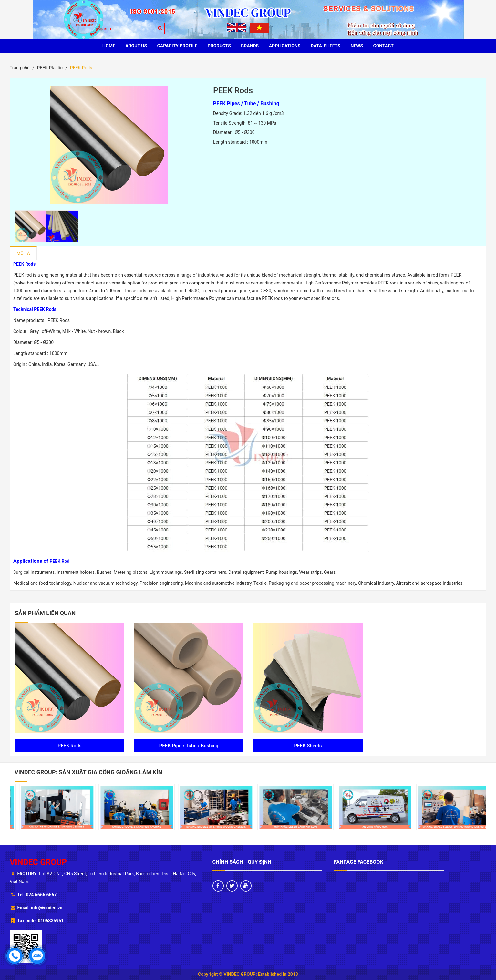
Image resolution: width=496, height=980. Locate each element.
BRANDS (250, 46)
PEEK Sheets (308, 746)
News (357, 46)
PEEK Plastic (50, 68)
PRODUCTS (219, 46)
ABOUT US (136, 46)
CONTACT (383, 46)
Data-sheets (325, 46)
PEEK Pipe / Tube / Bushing (189, 746)
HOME (109, 46)
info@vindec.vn (47, 908)
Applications (285, 46)
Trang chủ (20, 68)
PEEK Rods (70, 746)
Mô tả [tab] (23, 253)
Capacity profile (177, 46)
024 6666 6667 (41, 895)
